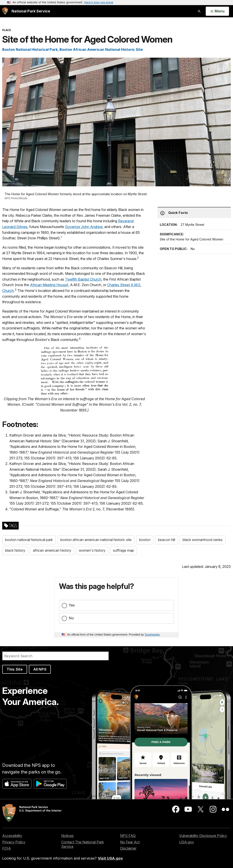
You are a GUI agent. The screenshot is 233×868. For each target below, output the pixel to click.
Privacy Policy (14, 842)
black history (15, 550)
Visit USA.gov (110, 858)
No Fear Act (130, 842)
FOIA (7, 848)
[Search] (55, 656)
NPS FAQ (128, 836)
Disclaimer (128, 848)
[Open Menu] (217, 11)
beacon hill (167, 540)
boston (145, 540)
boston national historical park (29, 540)
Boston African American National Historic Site (101, 49)
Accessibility (12, 836)
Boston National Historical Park (30, 49)
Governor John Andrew (84, 227)
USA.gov (187, 842)
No (71, 618)
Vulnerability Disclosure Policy (203, 836)
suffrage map (123, 550)
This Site (15, 669)
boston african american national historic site (96, 540)
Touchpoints (152, 635)
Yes (72, 605)
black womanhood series (203, 540)
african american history (52, 550)
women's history (92, 550)
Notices (67, 836)
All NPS (40, 669)
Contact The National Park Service (83, 844)
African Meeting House (48, 285)
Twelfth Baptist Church (83, 279)
